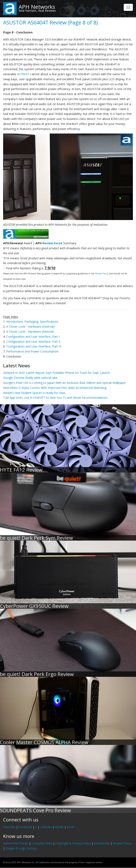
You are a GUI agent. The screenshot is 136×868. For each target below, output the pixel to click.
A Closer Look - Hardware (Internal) (30, 332)
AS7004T (23, 74)
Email (70, 827)
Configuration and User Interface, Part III (34, 346)
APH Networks (37, 7)
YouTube (9, 827)
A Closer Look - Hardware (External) (30, 326)
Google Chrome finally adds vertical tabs (30, 378)
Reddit (59, 827)
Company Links (42, 843)
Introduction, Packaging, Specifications (32, 321)
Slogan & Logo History (21, 848)
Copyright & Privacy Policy (73, 843)
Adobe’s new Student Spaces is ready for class (34, 393)
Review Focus (52, 243)
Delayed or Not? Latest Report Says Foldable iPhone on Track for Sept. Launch (57, 373)
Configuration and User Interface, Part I (33, 337)
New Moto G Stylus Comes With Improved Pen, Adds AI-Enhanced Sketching (55, 388)
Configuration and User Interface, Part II (33, 342)
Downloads (102, 843)
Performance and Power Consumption (32, 351)
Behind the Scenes (16, 843)
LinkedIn (46, 827)
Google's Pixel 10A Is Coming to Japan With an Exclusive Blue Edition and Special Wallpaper (64, 383)
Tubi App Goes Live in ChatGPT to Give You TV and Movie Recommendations (55, 398)
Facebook (25, 827)
